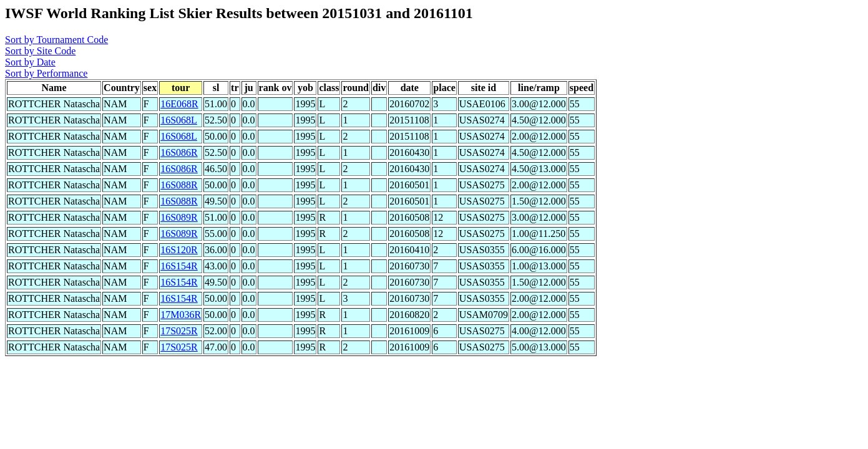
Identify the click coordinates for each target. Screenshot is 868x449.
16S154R (179, 266)
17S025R (179, 331)
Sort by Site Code (40, 51)
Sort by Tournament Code (56, 40)
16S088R (179, 185)
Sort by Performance (46, 73)
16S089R (179, 217)
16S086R (179, 152)
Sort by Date (30, 62)
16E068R (179, 104)
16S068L (179, 120)
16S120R (179, 250)
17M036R (181, 315)
